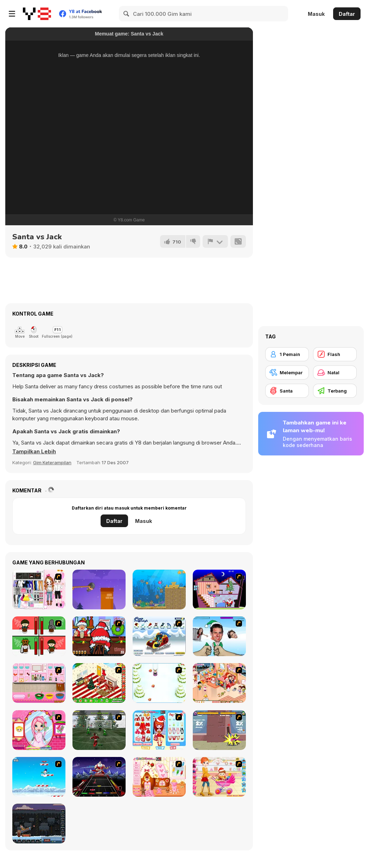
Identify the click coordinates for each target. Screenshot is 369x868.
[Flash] (335, 354)
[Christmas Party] (99, 636)
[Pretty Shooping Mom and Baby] (219, 777)
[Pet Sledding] (159, 683)
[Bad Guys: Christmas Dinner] (39, 636)
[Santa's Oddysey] (219, 590)
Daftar (347, 14)
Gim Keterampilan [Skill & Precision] (52, 462)
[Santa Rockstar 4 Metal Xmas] (99, 777)
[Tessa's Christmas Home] (219, 683)
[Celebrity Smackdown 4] (219, 636)
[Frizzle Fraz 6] (159, 590)
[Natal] (335, 373)
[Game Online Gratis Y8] (37, 14)
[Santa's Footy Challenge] (99, 730)
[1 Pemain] (287, 354)
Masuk (316, 14)
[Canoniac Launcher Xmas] (39, 824)
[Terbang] (335, 391)
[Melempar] (287, 373)
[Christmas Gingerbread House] (159, 777)
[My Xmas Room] (99, 683)
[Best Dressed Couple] (39, 590)
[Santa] (287, 391)
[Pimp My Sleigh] (159, 636)
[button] (34, 452)
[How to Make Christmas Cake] (39, 683)
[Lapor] (215, 241)
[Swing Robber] (99, 590)
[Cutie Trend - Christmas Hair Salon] (39, 730)
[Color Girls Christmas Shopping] (159, 730)
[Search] (127, 14)
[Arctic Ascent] (39, 777)
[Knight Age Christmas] (219, 730)
